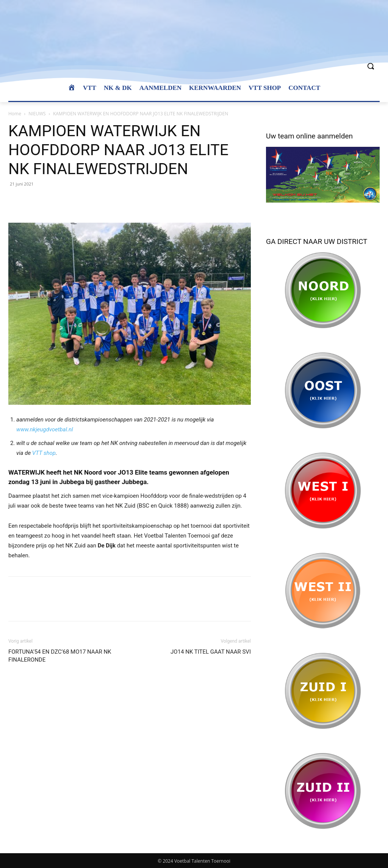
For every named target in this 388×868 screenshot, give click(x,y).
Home (15, 114)
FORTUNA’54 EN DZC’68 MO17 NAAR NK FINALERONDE (60, 656)
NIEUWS (37, 114)
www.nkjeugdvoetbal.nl (45, 429)
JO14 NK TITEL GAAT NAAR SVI (211, 652)
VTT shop (44, 453)
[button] (371, 66)
